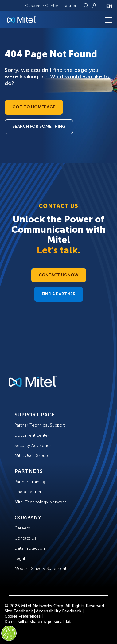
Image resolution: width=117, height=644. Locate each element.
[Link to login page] (94, 6)
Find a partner (28, 492)
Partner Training (30, 482)
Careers (22, 528)
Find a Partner (59, 294)
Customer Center (42, 6)
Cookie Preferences (23, 616)
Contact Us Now (59, 275)
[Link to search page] (87, 6)
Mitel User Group (31, 456)
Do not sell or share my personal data (39, 621)
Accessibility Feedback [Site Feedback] (59, 611)
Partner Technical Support (40, 425)
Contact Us (25, 538)
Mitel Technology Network (40, 502)
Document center (32, 435)
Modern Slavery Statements (41, 569)
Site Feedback (19, 611)
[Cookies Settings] (9, 633)
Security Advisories (33, 445)
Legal (20, 558)
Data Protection (30, 548)
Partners (71, 6)
